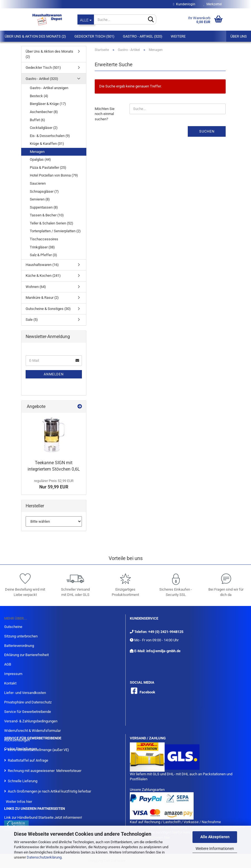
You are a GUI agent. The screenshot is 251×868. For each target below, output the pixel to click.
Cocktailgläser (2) (44, 128)
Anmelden (54, 374)
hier (29, 802)
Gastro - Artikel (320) (143, 36)
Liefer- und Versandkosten (25, 693)
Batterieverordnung (19, 646)
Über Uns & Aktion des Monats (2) (35, 36)
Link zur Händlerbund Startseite (29, 817)
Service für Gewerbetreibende (28, 712)
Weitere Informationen (215, 849)
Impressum (13, 674)
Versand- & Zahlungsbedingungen (31, 721)
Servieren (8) (40, 199)
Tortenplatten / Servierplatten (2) (55, 231)
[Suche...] (86, 19)
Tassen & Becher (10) (47, 215)
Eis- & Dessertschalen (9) (50, 136)
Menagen (37, 152)
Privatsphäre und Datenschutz (28, 702)
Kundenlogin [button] (184, 4)
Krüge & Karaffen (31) (47, 144)
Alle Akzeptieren (215, 837)
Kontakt (10, 683)
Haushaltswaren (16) (42, 265)
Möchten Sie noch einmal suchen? (105, 114)
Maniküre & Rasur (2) (42, 298)
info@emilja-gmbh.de (163, 651)
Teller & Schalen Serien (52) (52, 223)
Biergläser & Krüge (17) (48, 104)
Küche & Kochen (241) (43, 276)
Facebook (147, 692)
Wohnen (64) (36, 287)
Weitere (178, 36)
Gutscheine (13, 627)
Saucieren (38, 183)
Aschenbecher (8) (44, 112)
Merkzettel (213, 4)
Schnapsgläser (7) (44, 191)
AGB (8, 664)
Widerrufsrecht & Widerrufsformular (32, 731)
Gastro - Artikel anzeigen (49, 88)
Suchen (207, 131)
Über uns (239, 36)
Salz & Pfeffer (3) (43, 255)
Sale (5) (32, 320)
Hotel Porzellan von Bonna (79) (54, 175)
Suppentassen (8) (44, 207)
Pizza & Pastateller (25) (48, 168)
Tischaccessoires (44, 239)
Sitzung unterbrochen (21, 636)
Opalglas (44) (40, 159)
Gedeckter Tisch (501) (94, 36)
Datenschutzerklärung (44, 857)
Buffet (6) (37, 120)
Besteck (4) (39, 96)
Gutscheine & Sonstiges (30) (48, 309)
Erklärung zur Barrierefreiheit (26, 655)
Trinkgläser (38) (42, 247)
